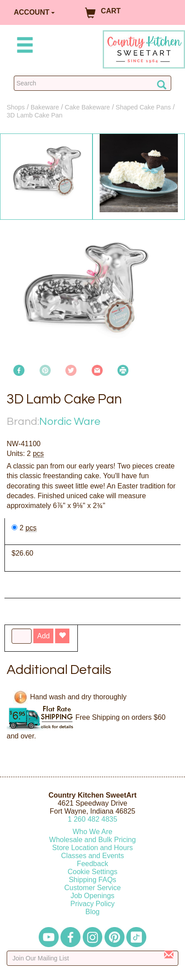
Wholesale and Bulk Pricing (93, 840)
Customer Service (92, 888)
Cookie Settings (92, 872)
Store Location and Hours (92, 848)
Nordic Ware (70, 421)
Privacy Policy (92, 904)
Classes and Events (92, 856)
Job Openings (93, 896)
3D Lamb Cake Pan (35, 115)
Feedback (92, 864)
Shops (16, 107)
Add (43, 636)
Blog (92, 912)
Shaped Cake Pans (143, 107)
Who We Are (92, 832)
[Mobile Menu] (23, 46)
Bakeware (45, 107)
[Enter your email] (92, 958)
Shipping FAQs (93, 880)
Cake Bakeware (88, 107)
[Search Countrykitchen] (92, 83)
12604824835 (92, 819)
